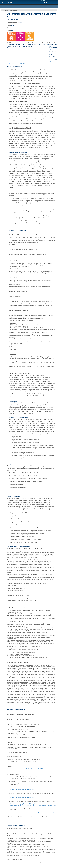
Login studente (43, 1)
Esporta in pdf (22, 64)
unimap (51, 46)
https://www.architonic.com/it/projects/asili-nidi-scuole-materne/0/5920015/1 (25, 769)
